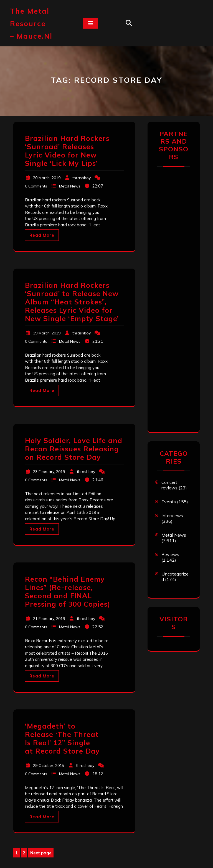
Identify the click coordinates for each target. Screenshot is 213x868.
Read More (42, 235)
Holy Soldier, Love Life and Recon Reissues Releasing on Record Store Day (74, 449)
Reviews (170, 554)
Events (169, 502)
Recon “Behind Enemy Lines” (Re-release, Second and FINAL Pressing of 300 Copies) (68, 591)
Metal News (70, 186)
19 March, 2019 (47, 333)
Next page (41, 853)
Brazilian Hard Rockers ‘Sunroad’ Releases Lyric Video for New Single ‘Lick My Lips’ (67, 151)
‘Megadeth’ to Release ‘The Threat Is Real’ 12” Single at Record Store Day (62, 738)
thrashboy (82, 178)
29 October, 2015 (49, 766)
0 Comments (36, 186)
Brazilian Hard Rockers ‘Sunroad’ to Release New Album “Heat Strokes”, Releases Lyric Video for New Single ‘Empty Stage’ (72, 302)
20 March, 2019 (47, 178)
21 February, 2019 (49, 619)
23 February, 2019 (49, 472)
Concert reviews (169, 485)
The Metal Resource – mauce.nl (31, 23)
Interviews (172, 516)
